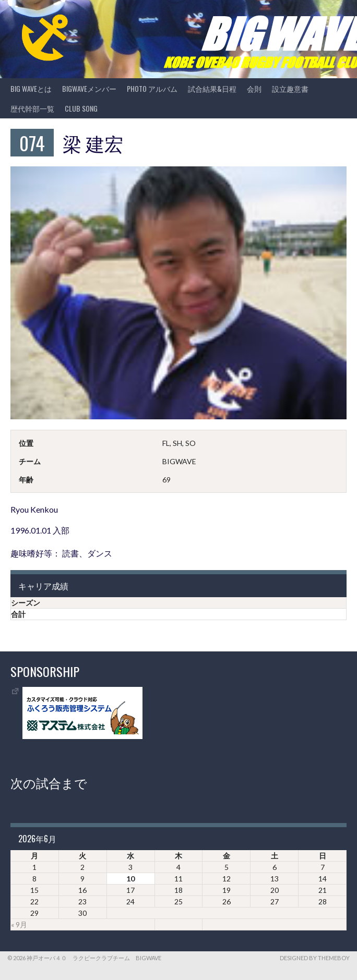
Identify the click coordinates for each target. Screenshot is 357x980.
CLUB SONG (81, 108)
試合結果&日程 (212, 88)
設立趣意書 (290, 88)
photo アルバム (152, 88)
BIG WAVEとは (31, 88)
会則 (254, 88)
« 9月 (19, 924)
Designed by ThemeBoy (315, 958)
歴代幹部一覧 (32, 108)
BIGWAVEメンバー (89, 88)
